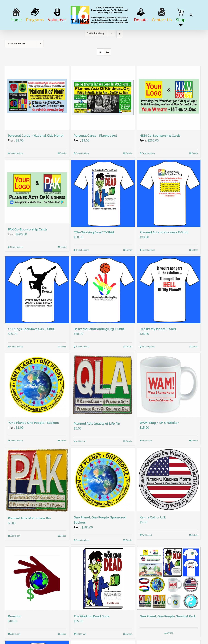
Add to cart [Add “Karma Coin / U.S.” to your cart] (147, 551)
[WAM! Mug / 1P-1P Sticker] (169, 401)
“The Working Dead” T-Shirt (94, 248)
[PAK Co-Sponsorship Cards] (37, 207)
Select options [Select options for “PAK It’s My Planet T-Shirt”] (148, 363)
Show (16, 59)
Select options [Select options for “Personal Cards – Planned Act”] (82, 169)
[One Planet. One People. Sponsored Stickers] (103, 496)
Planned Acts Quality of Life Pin (97, 440)
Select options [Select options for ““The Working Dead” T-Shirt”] (82, 266)
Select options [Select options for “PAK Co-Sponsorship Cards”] (17, 263)
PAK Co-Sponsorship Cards (28, 245)
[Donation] (37, 595)
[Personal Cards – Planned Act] (103, 113)
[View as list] (107, 67)
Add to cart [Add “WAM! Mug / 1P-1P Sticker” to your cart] (147, 457)
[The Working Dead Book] (103, 595)
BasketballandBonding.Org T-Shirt (99, 345)
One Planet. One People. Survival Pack (168, 632)
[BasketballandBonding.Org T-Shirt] (103, 306)
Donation (15, 632)
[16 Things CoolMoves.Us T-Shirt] (37, 306)
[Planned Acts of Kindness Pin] (37, 496)
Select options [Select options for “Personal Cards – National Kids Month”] (17, 169)
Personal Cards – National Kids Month (36, 151)
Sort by (96, 49)
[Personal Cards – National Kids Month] (37, 113)
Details (63, 169)
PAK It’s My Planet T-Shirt (158, 345)
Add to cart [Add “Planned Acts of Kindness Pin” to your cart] (15, 552)
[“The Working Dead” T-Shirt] (103, 209)
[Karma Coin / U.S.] (169, 496)
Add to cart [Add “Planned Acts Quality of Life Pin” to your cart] (81, 457)
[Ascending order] (120, 50)
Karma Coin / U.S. (153, 533)
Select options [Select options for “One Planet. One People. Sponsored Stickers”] (82, 556)
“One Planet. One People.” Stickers (33, 439)
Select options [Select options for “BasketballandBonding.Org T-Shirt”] (82, 363)
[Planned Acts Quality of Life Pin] (103, 402)
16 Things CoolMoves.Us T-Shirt (31, 345)
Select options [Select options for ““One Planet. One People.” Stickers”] (17, 457)
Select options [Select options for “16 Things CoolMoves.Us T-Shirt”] (17, 363)
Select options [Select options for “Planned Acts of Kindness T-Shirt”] (148, 266)
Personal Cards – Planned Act (95, 151)
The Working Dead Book (91, 632)
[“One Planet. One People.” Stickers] (37, 401)
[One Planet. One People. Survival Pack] (169, 595)
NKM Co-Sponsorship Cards (160, 151)
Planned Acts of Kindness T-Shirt (164, 248)
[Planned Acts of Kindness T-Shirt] (169, 209)
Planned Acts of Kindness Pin (29, 534)
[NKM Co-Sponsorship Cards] (169, 113)
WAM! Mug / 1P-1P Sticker (159, 439)
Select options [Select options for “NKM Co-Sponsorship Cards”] (148, 169)
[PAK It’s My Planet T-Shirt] (169, 306)
